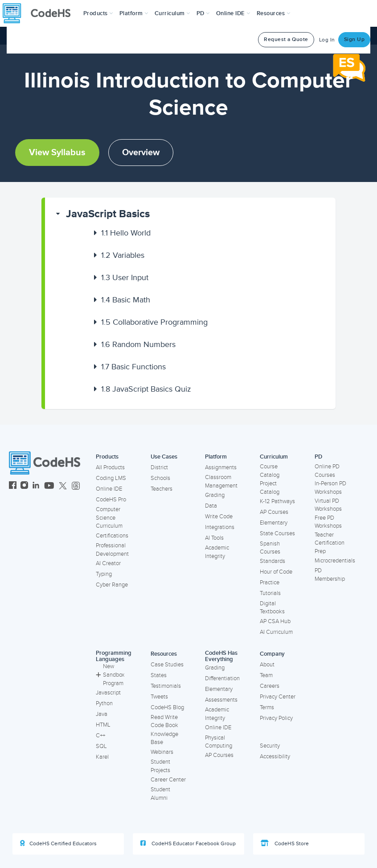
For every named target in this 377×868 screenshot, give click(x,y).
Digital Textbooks (272, 608)
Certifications (112, 536)
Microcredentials (335, 561)
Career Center (168, 780)
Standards (273, 561)
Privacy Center (278, 697)
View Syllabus (57, 153)
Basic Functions (133, 367)
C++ (100, 736)
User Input (125, 277)
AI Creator (108, 563)
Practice (270, 583)
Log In (327, 40)
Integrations (220, 527)
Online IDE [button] (233, 13)
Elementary (274, 523)
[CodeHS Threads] (76, 486)
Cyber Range (112, 585)
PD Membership (330, 575)
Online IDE (109, 489)
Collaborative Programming (154, 322)
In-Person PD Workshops (330, 488)
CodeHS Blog (167, 707)
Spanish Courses (270, 548)
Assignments (221, 467)
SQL (101, 746)
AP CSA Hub (275, 621)
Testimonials (166, 686)
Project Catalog (270, 488)
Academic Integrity (217, 552)
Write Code (219, 517)
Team (266, 675)
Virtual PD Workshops (328, 505)
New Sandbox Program (110, 675)
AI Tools (214, 538)
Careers (270, 686)
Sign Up (354, 39)
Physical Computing (219, 742)
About (267, 665)
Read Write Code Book (164, 721)
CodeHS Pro (111, 500)
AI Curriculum (276, 632)
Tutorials (270, 593)
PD (318, 457)
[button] (98, 13)
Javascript (108, 693)
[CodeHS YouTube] (49, 486)
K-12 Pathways (277, 501)
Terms (267, 707)
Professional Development (112, 550)
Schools (160, 478)
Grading (215, 495)
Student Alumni (160, 794)
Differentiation (222, 678)
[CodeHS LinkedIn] (36, 486)
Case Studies (167, 665)
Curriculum (274, 457)
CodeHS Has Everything (221, 656)
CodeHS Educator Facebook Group (188, 843)
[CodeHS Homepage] (40, 13)
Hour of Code (276, 572)
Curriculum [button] (172, 13)
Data (211, 506)
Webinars (162, 752)
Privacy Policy (276, 718)
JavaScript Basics (108, 214)
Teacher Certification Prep (330, 543)
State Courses (277, 533)
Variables (123, 255)
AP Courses (274, 512)
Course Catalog (270, 471)
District (159, 467)
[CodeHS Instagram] (24, 486)
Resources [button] (274, 13)
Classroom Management (221, 482)
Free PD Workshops (328, 522)
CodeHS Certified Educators (58, 843)
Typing (104, 574)
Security (270, 746)
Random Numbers (138, 344)
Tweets (159, 697)
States (159, 675)
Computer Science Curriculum (109, 518)
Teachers (162, 489)
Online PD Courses (327, 471)
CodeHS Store (285, 843)
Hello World (126, 233)
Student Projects (160, 766)
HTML (103, 725)
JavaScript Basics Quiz (146, 389)
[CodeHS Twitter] (63, 486)
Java (102, 714)
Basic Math (126, 300)
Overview (141, 153)
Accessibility (275, 756)
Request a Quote (286, 39)
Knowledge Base (164, 738)
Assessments (221, 700)
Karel (102, 757)
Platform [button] (134, 13)
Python (104, 703)
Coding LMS (111, 478)
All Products (110, 467)
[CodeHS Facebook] (13, 486)
